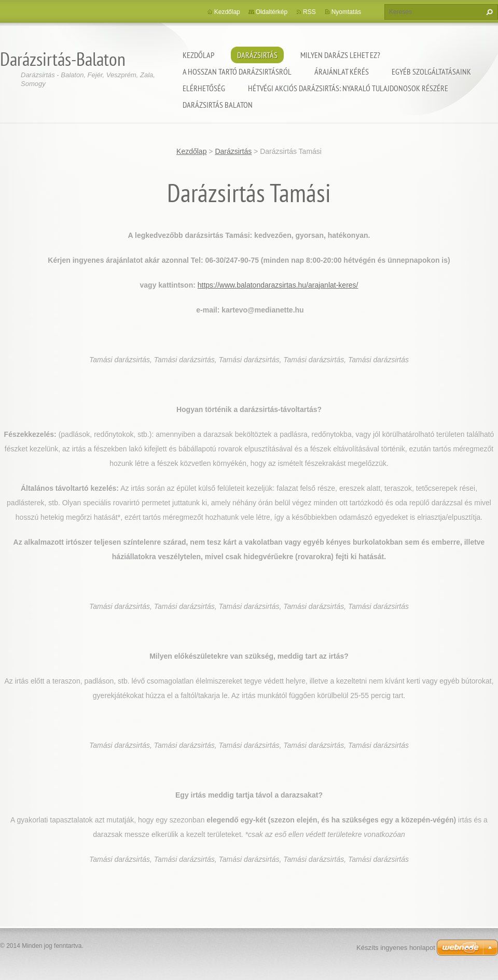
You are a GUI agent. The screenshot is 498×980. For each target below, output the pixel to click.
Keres (488, 12)
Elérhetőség (204, 88)
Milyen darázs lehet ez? (340, 55)
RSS (309, 12)
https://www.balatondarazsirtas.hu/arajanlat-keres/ (278, 285)
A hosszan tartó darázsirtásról (237, 72)
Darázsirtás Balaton (218, 105)
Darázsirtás (257, 55)
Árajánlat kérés (342, 72)
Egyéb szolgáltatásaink (431, 72)
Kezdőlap (198, 55)
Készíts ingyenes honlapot (396, 948)
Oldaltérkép (272, 12)
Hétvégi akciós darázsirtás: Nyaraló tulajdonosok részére (348, 88)
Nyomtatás (346, 12)
